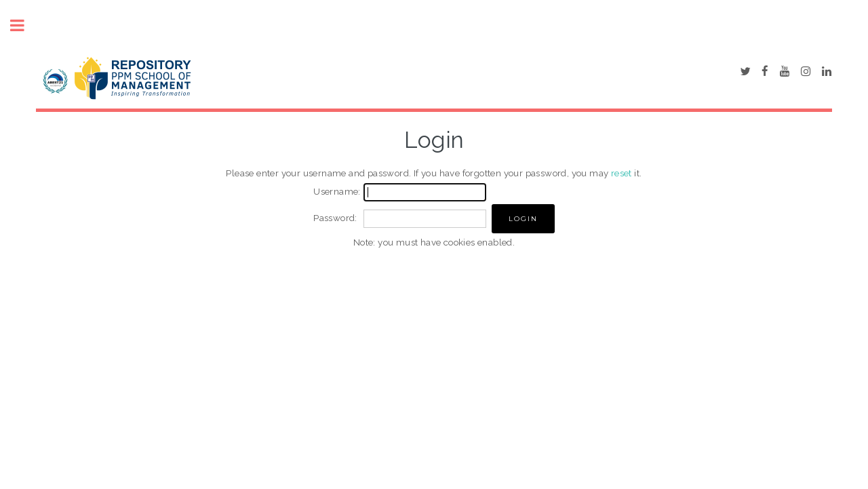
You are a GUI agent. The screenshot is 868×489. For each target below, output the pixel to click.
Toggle (24, 25)
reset (622, 173)
